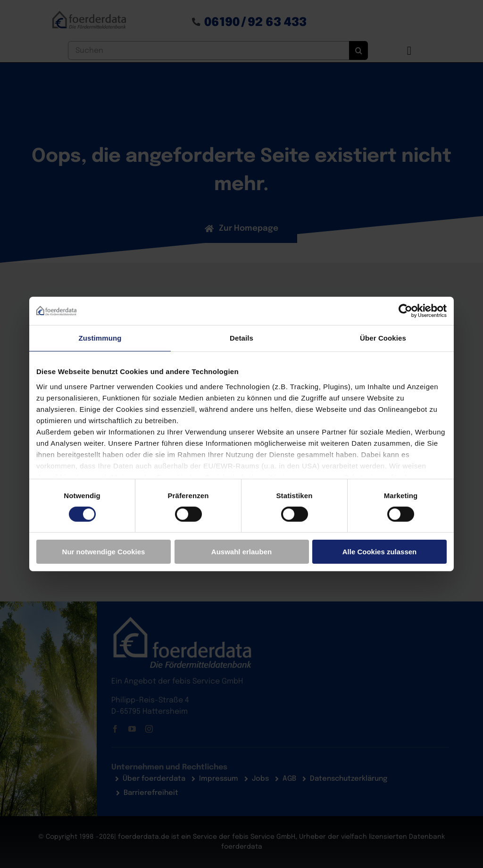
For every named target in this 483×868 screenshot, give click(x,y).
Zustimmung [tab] (100, 338)
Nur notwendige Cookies (104, 552)
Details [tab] (241, 338)
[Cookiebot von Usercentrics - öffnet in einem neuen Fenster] (405, 311)
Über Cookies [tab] (383, 338)
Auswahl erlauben (241, 552)
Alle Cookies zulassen (380, 552)
